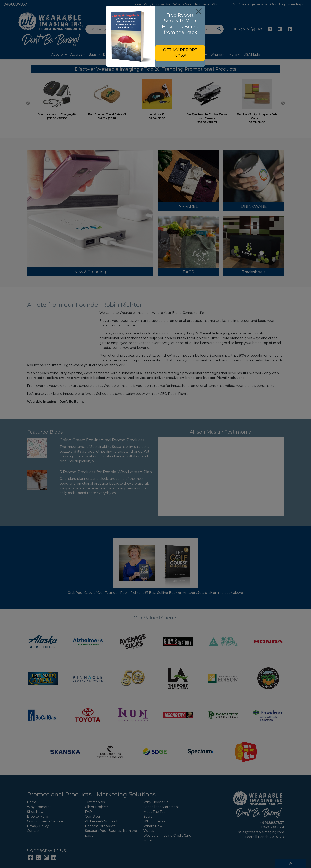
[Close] (198, 11)
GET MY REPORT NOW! (180, 53)
